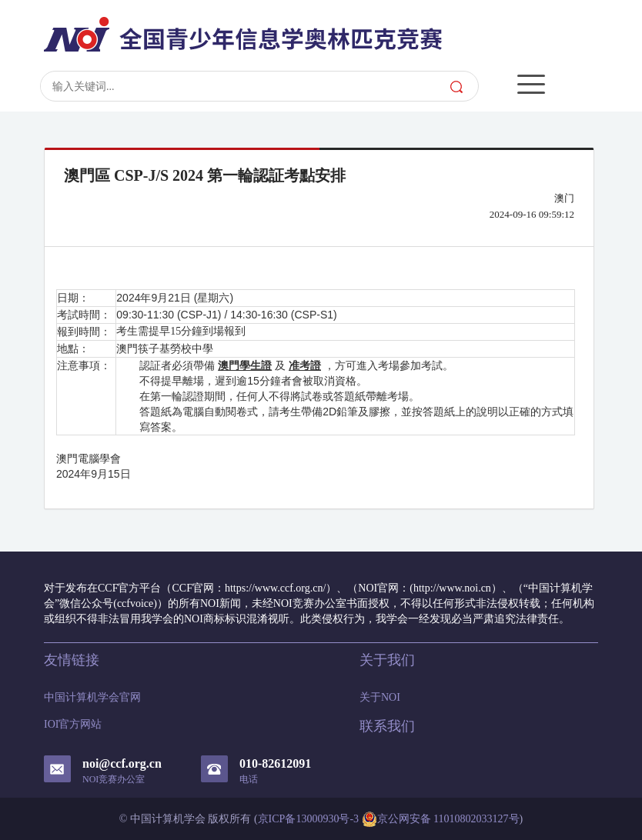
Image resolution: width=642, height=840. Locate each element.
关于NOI (380, 697)
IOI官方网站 (73, 724)
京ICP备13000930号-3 (308, 819)
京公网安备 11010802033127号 (441, 819)
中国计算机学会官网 (92, 697)
